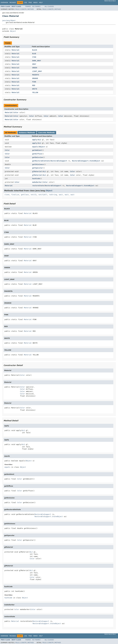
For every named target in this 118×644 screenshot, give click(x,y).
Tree (30, 3)
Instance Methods (27, 133)
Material (15, 50)
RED (34, 85)
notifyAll (43, 195)
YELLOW (35, 92)
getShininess (38, 164)
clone (7, 195)
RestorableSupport (59, 161)
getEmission (38, 157)
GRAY (34, 64)
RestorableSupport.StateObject (86, 161)
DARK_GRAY (37, 61)
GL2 (39, 140)
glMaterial (37, 171)
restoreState (38, 186)
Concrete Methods (47, 133)
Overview (4, 3)
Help (41, 3)
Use (26, 3)
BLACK (35, 50)
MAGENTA (36, 75)
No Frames (36, 6)
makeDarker (37, 182)
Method (31, 9)
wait (61, 195)
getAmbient (37, 150)
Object (13, 31)
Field (17, 9)
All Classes (49, 6)
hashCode (36, 179)
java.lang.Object (9, 20)
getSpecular (38, 168)
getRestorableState (41, 161)
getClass (25, 195)
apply (35, 140)
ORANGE (35, 78)
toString (53, 195)
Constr (23, 9)
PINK (34, 82)
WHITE (35, 89)
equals (35, 147)
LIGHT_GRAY (37, 71)
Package (13, 3)
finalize (15, 195)
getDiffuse (37, 154)
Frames (28, 6)
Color (16, 112)
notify (34, 195)
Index (35, 3)
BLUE (34, 54)
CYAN (34, 57)
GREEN (35, 68)
